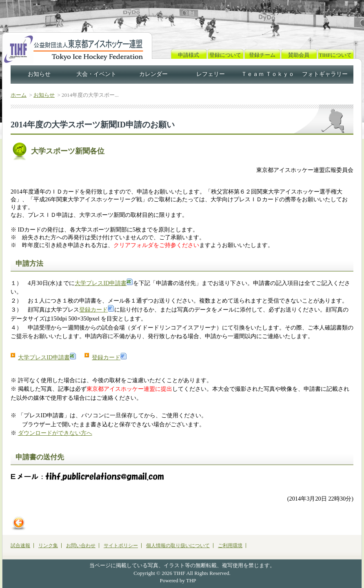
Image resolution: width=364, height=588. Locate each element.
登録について (225, 55)
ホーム (19, 95)
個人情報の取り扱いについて (178, 546)
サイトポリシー (121, 546)
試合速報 (20, 546)
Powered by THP (178, 580)
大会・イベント (96, 74)
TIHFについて (336, 55)
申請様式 (189, 55)
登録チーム (262, 55)
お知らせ (39, 74)
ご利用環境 (230, 546)
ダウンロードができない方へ (55, 433)
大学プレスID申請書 (104, 283)
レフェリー (211, 74)
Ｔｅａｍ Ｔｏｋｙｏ (268, 74)
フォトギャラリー (325, 74)
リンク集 (48, 546)
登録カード (97, 310)
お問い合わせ (81, 546)
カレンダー (153, 74)
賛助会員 (299, 55)
